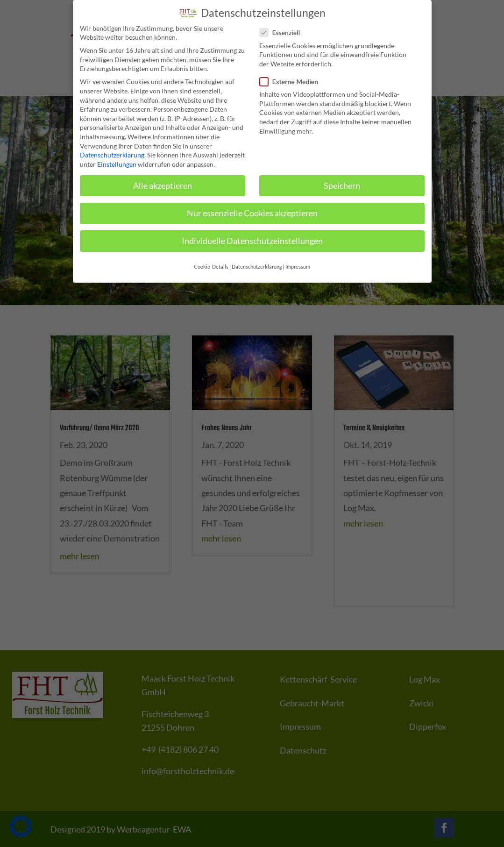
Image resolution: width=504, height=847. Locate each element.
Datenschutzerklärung (112, 151)
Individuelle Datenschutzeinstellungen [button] (252, 237)
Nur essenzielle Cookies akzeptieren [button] (252, 210)
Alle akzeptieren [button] (163, 182)
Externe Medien (293, 78)
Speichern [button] (342, 182)
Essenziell (284, 29)
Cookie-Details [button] (211, 263)
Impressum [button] (298, 263)
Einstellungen (117, 160)
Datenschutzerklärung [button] (257, 263)
